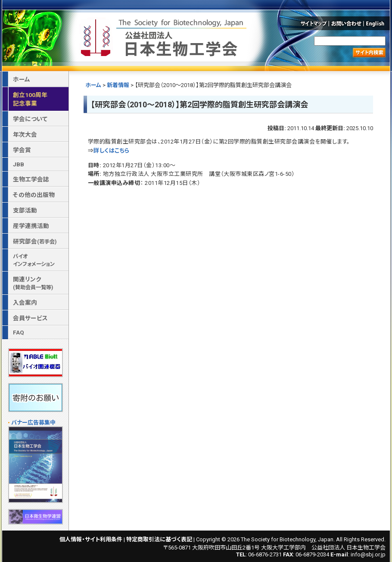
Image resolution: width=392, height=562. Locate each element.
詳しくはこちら (111, 151)
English (377, 23)
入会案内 (25, 303)
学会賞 (22, 150)
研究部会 (35, 241)
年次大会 (25, 134)
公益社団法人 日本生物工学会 (165, 36)
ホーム (93, 85)
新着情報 (118, 85)
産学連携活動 (31, 226)
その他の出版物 (34, 195)
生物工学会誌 (31, 179)
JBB (19, 164)
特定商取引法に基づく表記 (159, 539)
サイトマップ (313, 23)
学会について (30, 119)
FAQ (19, 332)
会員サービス (30, 318)
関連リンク (33, 283)
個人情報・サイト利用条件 (91, 539)
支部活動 (25, 210)
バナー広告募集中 (33, 423)
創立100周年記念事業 (30, 99)
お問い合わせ (347, 23)
